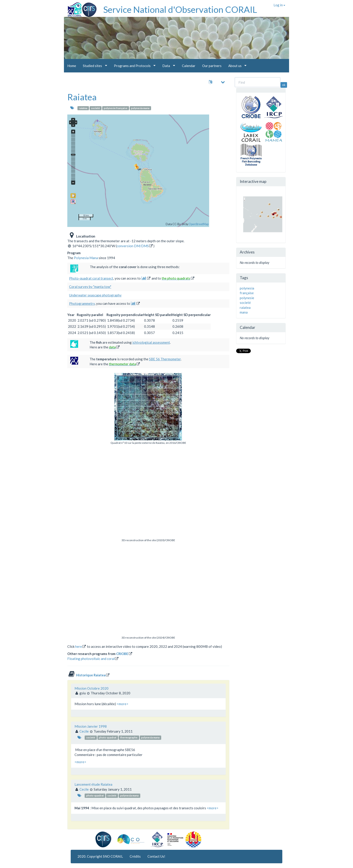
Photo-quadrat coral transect (91, 278)
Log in (279, 5)
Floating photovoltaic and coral (91, 659)
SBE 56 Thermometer (165, 359)
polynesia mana (140, 108)
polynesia (247, 288)
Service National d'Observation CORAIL (180, 9)
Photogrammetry (82, 303)
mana (244, 312)
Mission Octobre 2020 (92, 688)
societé (95, 108)
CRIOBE (122, 654)
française (247, 293)
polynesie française (116, 108)
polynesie (247, 298)
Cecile (84, 731)
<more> (122, 704)
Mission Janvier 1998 (91, 726)
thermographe (129, 738)
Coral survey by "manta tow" (90, 287)
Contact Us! (156, 856)
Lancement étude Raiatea (93, 784)
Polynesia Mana (86, 258)
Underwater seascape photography (95, 295)
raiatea (83, 108)
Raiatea (82, 97)
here (79, 646)
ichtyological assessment (151, 342)
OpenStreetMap (199, 224)
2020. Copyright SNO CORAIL (100, 856)
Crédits (135, 856)
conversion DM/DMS (133, 246)
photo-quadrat (108, 738)
